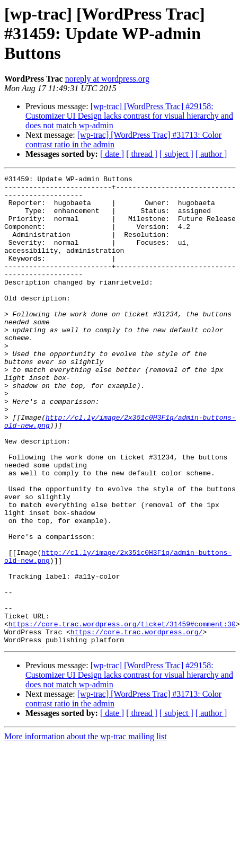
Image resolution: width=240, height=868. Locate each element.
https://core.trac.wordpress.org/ (137, 724)
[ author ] (211, 154)
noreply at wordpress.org (107, 79)
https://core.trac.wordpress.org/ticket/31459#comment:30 (122, 714)
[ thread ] (142, 154)
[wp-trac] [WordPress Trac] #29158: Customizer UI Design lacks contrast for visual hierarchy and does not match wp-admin (129, 116)
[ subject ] (176, 154)
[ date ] (112, 154)
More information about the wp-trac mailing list (86, 830)
